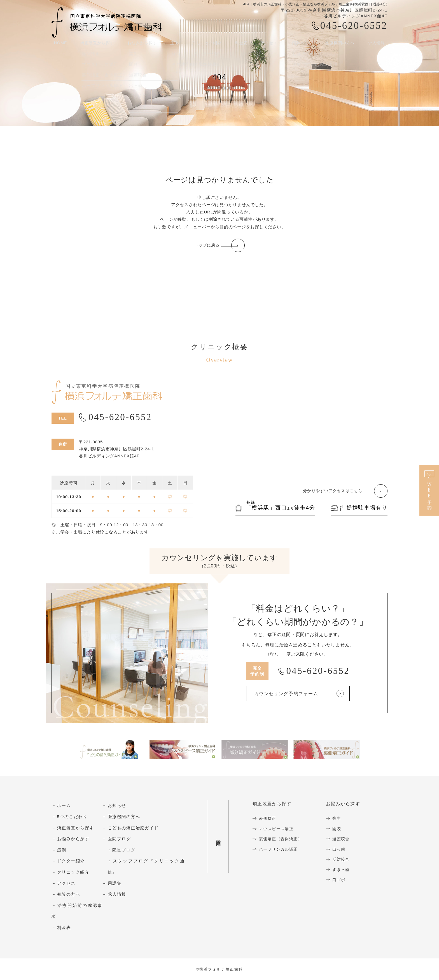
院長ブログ (124, 850)
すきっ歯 (345, 870)
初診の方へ (69, 895)
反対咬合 (345, 860)
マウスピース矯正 (277, 829)
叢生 (340, 819)
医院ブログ (119, 839)
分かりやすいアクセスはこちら (331, 491)
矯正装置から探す (96, 45)
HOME (59, 45)
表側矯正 (268, 819)
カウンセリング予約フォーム (295, 694)
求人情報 (378, 45)
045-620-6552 (354, 26)
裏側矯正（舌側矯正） (282, 839)
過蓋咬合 (345, 839)
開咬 (340, 829)
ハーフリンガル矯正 (280, 849)
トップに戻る (207, 245)
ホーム (64, 806)
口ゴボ (342, 880)
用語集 (115, 884)
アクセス (269, 45)
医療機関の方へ (341, 45)
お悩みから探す (142, 45)
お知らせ (117, 806)
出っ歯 (342, 849)
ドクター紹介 (71, 861)
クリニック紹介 (73, 872)
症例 (62, 850)
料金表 (242, 45)
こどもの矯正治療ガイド (133, 828)
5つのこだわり (72, 817)
